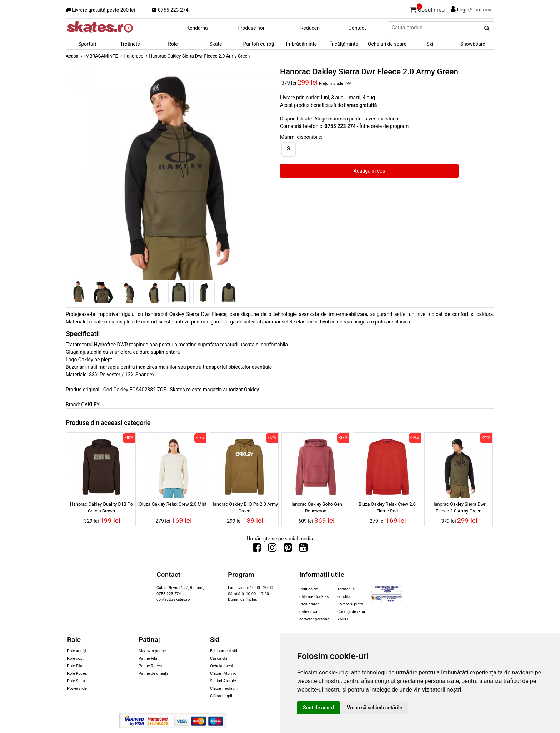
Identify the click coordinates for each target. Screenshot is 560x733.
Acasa (72, 56)
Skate (216, 44)
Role (173, 44)
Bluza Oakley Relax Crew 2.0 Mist (173, 504)
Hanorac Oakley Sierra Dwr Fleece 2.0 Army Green (458, 507)
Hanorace (133, 56)
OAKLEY (90, 405)
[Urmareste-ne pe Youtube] (303, 549)
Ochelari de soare (387, 44)
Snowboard (473, 44)
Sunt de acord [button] (318, 708)
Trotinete (130, 44)
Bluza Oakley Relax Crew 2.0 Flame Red (387, 507)
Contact (357, 28)
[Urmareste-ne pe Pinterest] (288, 549)
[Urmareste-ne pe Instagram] (272, 549)
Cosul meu (427, 9)
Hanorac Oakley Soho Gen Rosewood (316, 507)
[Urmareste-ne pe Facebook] (257, 549)
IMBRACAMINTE (101, 56)
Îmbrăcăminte (301, 44)
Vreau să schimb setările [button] (374, 708)
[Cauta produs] (487, 28)
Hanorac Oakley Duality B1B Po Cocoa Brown (101, 507)
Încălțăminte (344, 44)
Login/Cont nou (474, 10)
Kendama (197, 28)
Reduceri (310, 28)
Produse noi (251, 28)
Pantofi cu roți (259, 44)
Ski (430, 44)
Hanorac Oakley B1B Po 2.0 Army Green (244, 507)
